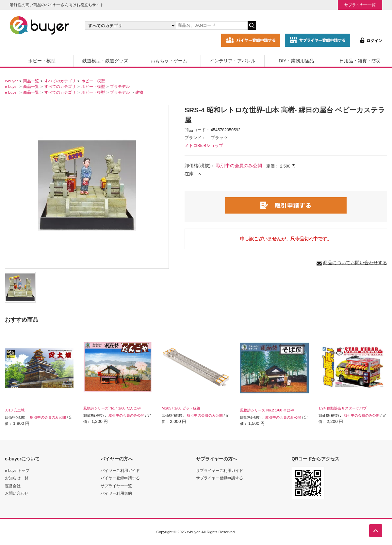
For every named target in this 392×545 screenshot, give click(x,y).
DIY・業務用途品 (296, 61)
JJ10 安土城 (15, 410)
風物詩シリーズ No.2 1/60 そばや (267, 410)
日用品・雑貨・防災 (360, 61)
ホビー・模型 (42, 61)
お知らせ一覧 (17, 478)
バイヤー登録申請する (120, 478)
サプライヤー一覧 (360, 5)
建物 (139, 92)
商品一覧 (31, 81)
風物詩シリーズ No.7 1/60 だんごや (112, 408)
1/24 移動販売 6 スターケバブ (343, 408)
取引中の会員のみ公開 (239, 166)
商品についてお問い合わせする (355, 263)
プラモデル (120, 86)
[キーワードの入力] (212, 25)
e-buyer (11, 81)
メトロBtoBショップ (204, 146)
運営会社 (13, 486)
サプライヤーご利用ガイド (220, 470)
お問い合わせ (17, 493)
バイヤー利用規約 (116, 493)
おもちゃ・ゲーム (169, 61)
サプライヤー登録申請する (220, 478)
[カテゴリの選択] (130, 25)
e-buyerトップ (17, 470)
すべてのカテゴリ (60, 81)
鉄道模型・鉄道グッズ (105, 61)
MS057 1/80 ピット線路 (181, 408)
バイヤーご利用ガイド (120, 470)
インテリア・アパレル (233, 61)
